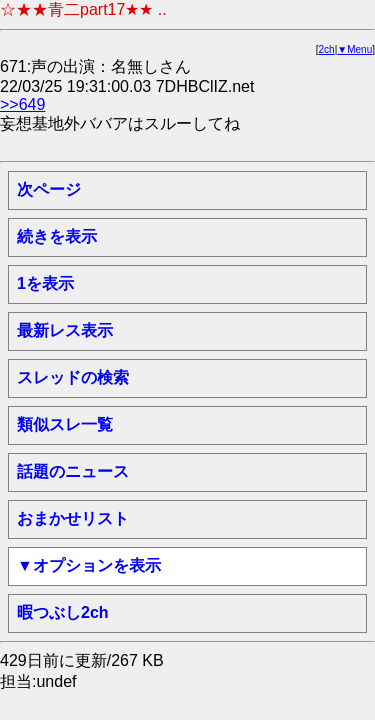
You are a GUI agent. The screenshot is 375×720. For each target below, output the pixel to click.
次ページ (49, 189)
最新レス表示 (65, 330)
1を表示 (45, 283)
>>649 (22, 104)
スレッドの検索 (73, 377)
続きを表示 (57, 236)
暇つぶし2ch (63, 612)
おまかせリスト (73, 518)
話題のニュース (73, 471)
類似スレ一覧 (65, 424)
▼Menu (354, 49)
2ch (327, 49)
